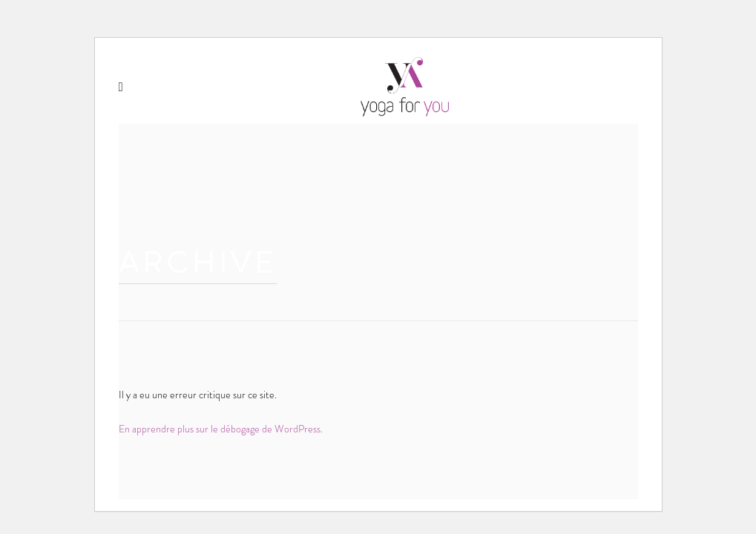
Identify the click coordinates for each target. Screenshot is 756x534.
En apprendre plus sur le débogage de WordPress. (221, 429)
